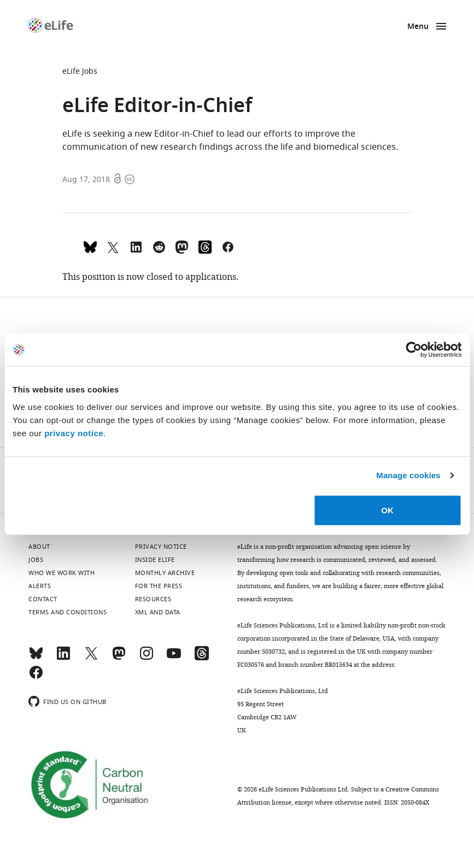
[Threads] (202, 658)
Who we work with (62, 573)
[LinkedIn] (63, 658)
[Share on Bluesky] (90, 246)
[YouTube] (174, 658)
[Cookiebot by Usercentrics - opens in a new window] (414, 350)
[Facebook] (36, 677)
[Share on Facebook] (228, 246)
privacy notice (74, 433)
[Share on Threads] (205, 246)
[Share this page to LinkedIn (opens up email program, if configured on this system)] (136, 246)
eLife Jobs (80, 71)
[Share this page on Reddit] (159, 246)
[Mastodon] (119, 658)
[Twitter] (91, 658)
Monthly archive (165, 573)
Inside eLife (155, 560)
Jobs (36, 560)
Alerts (40, 586)
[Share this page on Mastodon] (182, 246)
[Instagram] (147, 658)
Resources (153, 599)
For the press (159, 586)
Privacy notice (161, 547)
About (39, 547)
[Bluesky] (36, 658)
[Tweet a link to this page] (113, 246)
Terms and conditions (68, 612)
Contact (43, 599)
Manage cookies (408, 475)
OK (387, 510)
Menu (418, 27)
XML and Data (158, 612)
